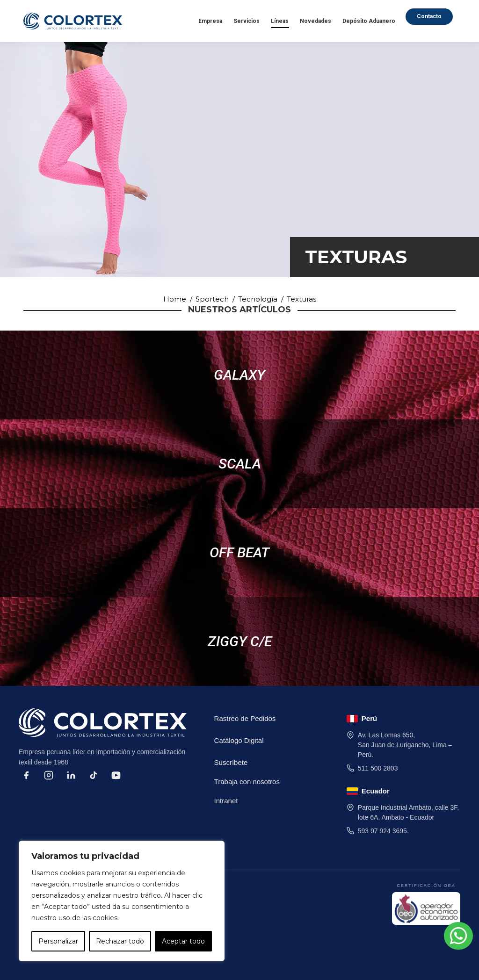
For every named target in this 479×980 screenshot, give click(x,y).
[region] (122, 901)
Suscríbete (231, 762)
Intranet (226, 801)
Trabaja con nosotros (247, 782)
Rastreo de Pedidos (245, 718)
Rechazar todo (120, 941)
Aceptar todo (183, 941)
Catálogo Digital (239, 740)
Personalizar (58, 941)
